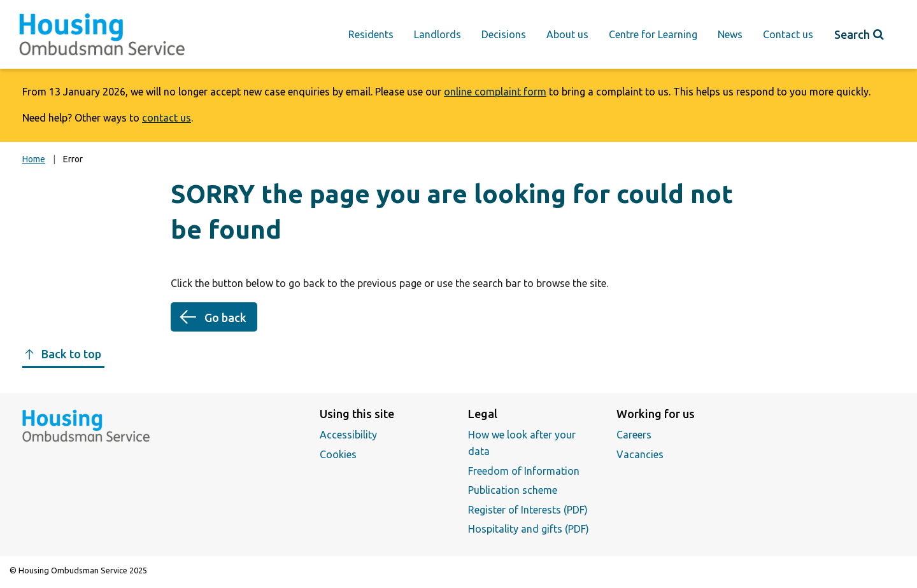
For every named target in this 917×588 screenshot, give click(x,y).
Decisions (504, 34)
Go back (225, 318)
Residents (371, 34)
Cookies (338, 454)
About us (567, 34)
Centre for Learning (653, 34)
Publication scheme (513, 490)
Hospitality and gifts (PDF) (529, 529)
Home (34, 159)
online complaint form (495, 92)
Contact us (788, 34)
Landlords (437, 34)
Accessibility (348, 435)
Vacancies (640, 454)
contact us (167, 118)
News (730, 34)
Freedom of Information (524, 471)
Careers (634, 435)
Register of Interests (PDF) (528, 510)
